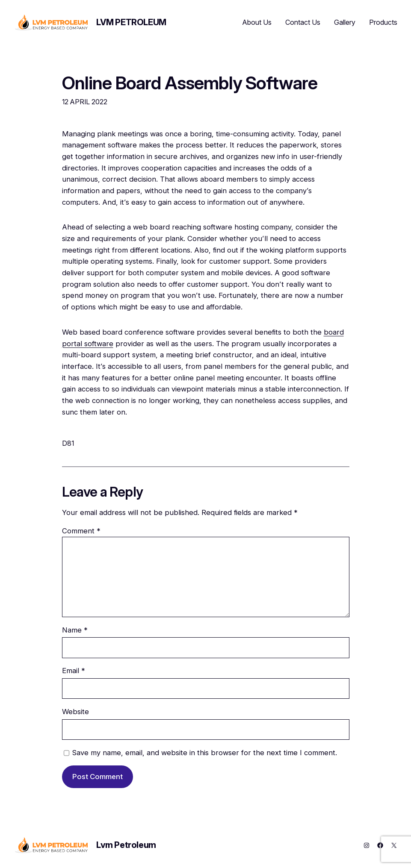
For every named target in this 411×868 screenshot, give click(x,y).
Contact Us (303, 22)
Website (75, 712)
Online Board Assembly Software (190, 83)
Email (74, 671)
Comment (81, 531)
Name (75, 630)
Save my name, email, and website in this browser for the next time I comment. (205, 753)
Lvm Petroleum (131, 22)
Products (383, 22)
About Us (257, 22)
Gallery (345, 22)
